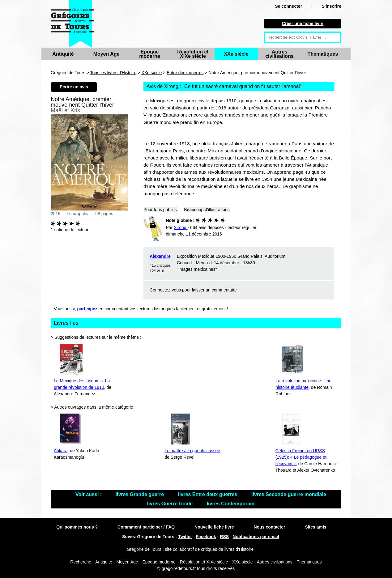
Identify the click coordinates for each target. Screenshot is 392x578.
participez (87, 309)
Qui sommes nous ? (77, 527)
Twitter (185, 537)
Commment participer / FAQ (146, 527)
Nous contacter (270, 527)
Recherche (81, 562)
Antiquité (63, 54)
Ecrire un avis (74, 87)
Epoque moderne (150, 54)
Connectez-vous (165, 290)
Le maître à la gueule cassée (192, 451)
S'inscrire (332, 6)
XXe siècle (236, 54)
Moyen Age (107, 54)
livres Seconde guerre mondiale (289, 494)
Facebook (206, 537)
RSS (224, 537)
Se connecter (288, 6)
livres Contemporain (231, 504)
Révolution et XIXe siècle (193, 54)
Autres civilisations (279, 54)
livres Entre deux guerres (209, 494)
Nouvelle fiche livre (214, 527)
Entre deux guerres (185, 73)
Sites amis (315, 527)
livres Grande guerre (141, 494)
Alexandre (160, 256)
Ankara (61, 451)
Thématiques (323, 54)
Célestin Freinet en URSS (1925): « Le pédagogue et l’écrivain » (301, 457)
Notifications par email (256, 537)
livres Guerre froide (171, 504)
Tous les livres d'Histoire (113, 73)
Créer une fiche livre (303, 23)
